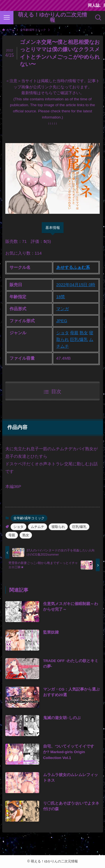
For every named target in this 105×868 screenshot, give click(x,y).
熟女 (84, 333)
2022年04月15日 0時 (76, 285)
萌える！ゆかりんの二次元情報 (53, 18)
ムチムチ (38, 527)
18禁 (61, 297)
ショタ (63, 333)
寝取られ (58, 527)
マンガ (63, 309)
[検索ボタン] (98, 18)
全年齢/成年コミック (29, 518)
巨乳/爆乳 (79, 339)
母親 (74, 333)
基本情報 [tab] (53, 228)
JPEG (62, 321)
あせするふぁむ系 (73, 267)
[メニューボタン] (7, 18)
